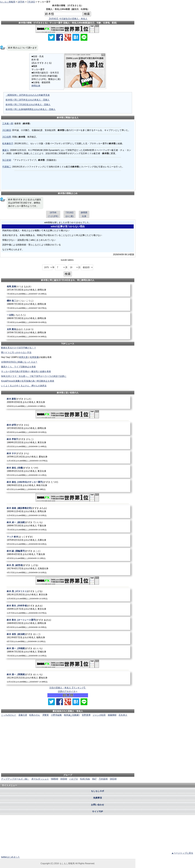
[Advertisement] (68, 725)
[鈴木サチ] (68, 457)
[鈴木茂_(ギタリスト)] (68, 595)
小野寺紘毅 (56, 715)
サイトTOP (98, 811)
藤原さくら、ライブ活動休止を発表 (18, 367)
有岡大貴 (23, 357)
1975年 (21, 2)
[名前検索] (64, 14)
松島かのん (35, 715)
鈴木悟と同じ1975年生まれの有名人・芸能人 (28, 100)
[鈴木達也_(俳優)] (68, 471)
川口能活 (7, 130)
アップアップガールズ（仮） (15, 779)
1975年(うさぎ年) (53, 214)
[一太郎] (68, 319)
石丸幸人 (123, 715)
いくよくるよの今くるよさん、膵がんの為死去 (24, 386)
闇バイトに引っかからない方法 (16, 352)
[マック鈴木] (68, 540)
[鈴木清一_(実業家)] (68, 678)
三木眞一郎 (8, 124)
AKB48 (64, 779)
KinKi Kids (85, 779)
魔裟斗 (6, 150)
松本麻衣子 (8, 143)
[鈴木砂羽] (68, 428)
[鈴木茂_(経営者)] (68, 569)
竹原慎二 (7, 167)
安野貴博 (86, 715)
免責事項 (97, 798)
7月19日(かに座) (70, 214)
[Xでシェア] (51, 37)
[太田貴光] (68, 333)
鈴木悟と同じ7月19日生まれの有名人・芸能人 (28, 105)
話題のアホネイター (68, 691)
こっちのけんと (9, 715)
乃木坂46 (103, 779)
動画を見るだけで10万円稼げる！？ (19, 348)
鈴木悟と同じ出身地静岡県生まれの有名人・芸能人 (31, 109)
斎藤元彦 (23, 715)
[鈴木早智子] (68, 443)
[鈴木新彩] (68, 402)
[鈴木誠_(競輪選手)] (68, 554)
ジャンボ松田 (99, 715)
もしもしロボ (97, 791)
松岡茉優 (34, 357)
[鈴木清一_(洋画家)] (68, 652)
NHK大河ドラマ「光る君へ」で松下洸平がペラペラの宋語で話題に (34, 376)
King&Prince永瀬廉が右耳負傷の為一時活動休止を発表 (28, 381)
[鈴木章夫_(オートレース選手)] (68, 623)
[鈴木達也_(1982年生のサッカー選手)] (68, 486)
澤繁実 (45, 715)
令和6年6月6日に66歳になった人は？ (19, 362)
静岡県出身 (84, 214)
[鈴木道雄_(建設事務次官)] (68, 512)
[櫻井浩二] (68, 304)
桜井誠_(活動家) (72, 715)
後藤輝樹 (112, 715)
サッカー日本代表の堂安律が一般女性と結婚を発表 (26, 371)
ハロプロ (74, 779)
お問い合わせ (97, 805)
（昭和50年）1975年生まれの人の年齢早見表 (28, 95)
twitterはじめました (10, 857)
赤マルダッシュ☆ (40, 779)
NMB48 (55, 779)
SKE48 (113, 779)
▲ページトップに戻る (182, 853)
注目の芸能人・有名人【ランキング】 (68, 688)
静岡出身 (36, 86)
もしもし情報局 (8, 2)
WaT (94, 779)
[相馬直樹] (68, 290)
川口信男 (7, 137)
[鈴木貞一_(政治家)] (68, 526)
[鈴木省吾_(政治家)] (68, 638)
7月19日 (31, 2)
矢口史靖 (7, 160)
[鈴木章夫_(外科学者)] (68, 609)
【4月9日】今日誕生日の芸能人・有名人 (68, 19)
